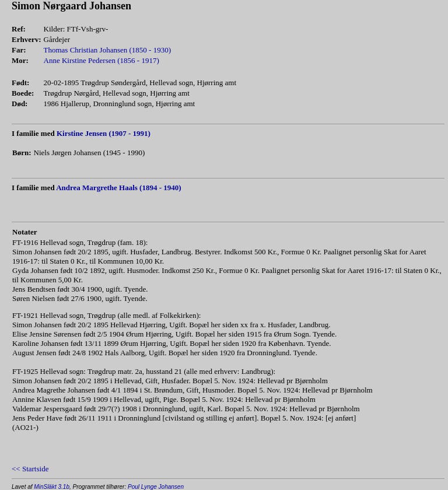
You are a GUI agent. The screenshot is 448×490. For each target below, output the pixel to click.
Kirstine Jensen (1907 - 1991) (104, 133)
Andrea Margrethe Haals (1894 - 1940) (118, 188)
